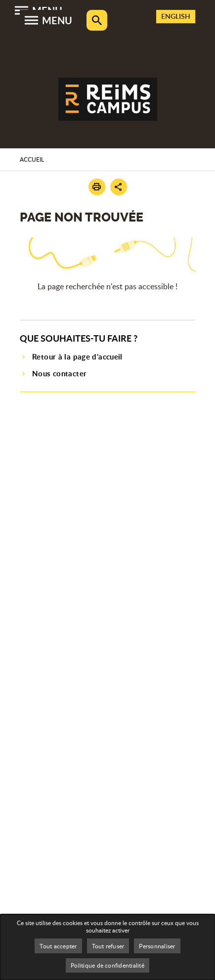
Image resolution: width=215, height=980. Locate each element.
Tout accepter (58, 946)
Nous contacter (59, 374)
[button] (97, 187)
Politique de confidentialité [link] (107, 965)
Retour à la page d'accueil (77, 357)
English (176, 16)
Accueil (32, 159)
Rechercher (97, 20)
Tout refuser (108, 946)
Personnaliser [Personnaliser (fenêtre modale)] (157, 946)
